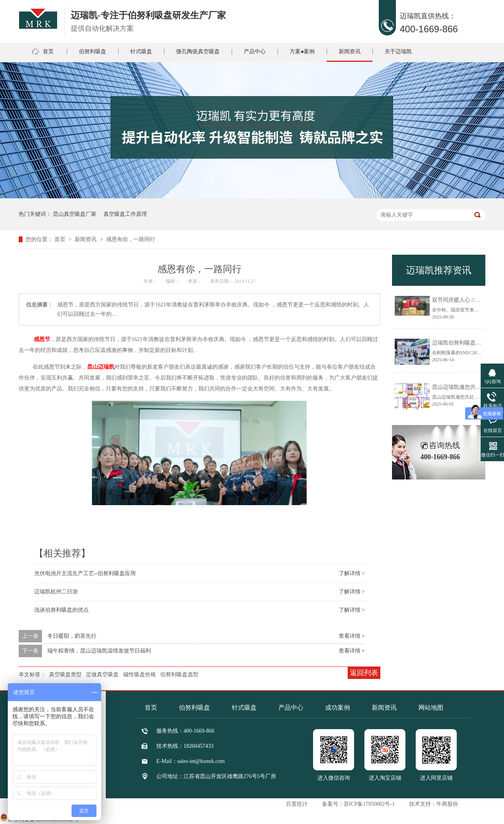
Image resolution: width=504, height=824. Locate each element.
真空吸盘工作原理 (125, 214)
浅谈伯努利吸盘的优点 (61, 610)
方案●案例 (302, 52)
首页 (48, 52)
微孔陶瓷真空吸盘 (198, 52)
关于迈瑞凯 (398, 52)
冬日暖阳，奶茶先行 (72, 636)
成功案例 (338, 708)
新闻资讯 (350, 52)
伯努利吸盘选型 (179, 674)
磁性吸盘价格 (140, 674)
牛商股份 (447, 804)
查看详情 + (352, 636)
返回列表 (364, 673)
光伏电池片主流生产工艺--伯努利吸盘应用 (85, 573)
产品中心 (255, 52)
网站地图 (431, 708)
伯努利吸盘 (93, 52)
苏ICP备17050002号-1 (369, 804)
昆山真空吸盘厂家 (75, 214)
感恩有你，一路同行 (131, 239)
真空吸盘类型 (65, 674)
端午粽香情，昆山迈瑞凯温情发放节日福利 (99, 651)
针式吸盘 (141, 52)
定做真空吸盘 (102, 674)
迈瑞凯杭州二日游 (56, 592)
